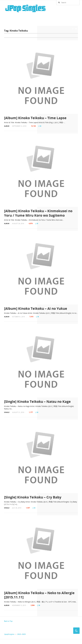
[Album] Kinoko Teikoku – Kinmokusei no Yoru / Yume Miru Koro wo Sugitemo (38, 213)
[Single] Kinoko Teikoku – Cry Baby (33, 497)
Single (7, 412)
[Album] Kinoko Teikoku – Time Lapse (35, 118)
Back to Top (8, 621)
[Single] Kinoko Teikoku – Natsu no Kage (37, 401)
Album (7, 126)
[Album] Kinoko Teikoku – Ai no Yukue (36, 308)
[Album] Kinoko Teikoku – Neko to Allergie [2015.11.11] (39, 595)
